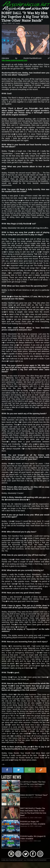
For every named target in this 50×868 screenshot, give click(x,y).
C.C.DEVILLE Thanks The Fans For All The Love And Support (33, 783)
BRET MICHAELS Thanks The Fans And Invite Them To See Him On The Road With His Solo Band (33, 812)
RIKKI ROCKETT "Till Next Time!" (34, 795)
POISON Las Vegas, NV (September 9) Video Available (33, 823)
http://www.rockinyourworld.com (14, 60)
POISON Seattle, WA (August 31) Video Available (33, 837)
